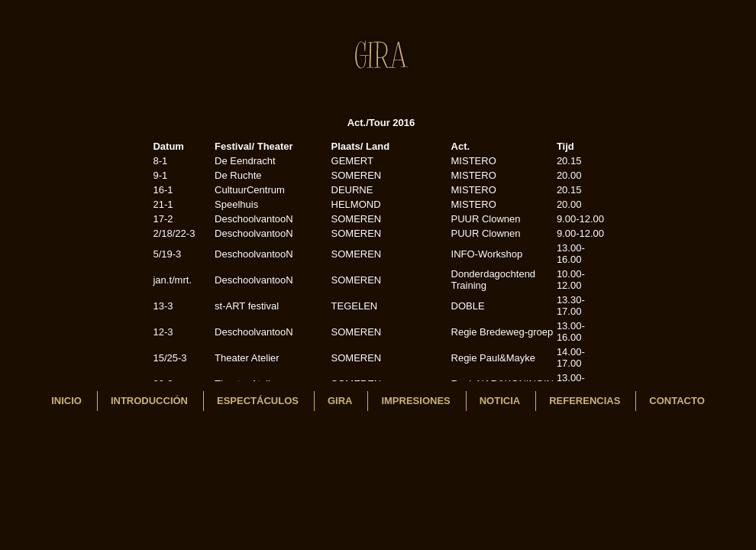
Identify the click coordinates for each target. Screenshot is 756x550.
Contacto (677, 401)
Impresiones (415, 401)
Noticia (500, 401)
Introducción (149, 401)
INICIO (66, 401)
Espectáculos (258, 401)
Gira (340, 401)
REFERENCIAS (585, 401)
